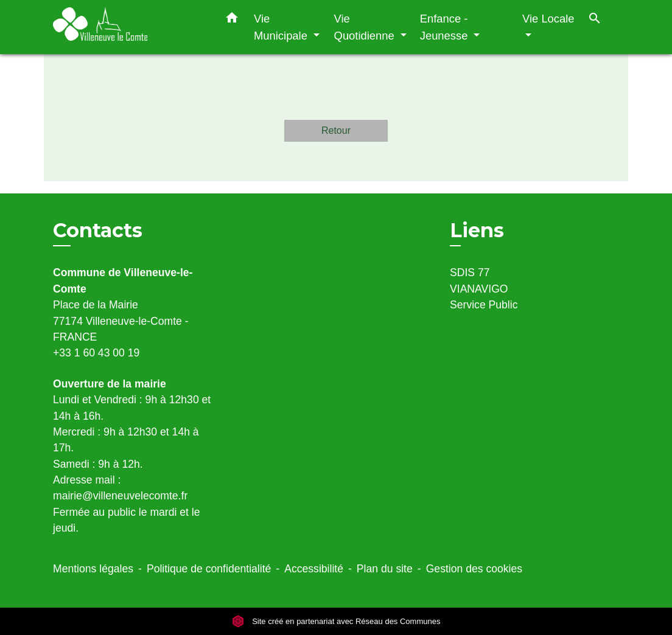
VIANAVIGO (479, 289)
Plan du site (385, 569)
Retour (336, 130)
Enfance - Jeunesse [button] (446, 27)
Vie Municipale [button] (282, 27)
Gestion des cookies (474, 569)
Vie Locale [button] (548, 19)
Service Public (484, 305)
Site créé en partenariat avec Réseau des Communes (336, 621)
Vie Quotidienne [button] (366, 27)
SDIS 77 (470, 272)
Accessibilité (314, 569)
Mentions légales (93, 569)
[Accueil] (129, 27)
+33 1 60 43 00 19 (96, 353)
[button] (232, 20)
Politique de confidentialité (209, 569)
